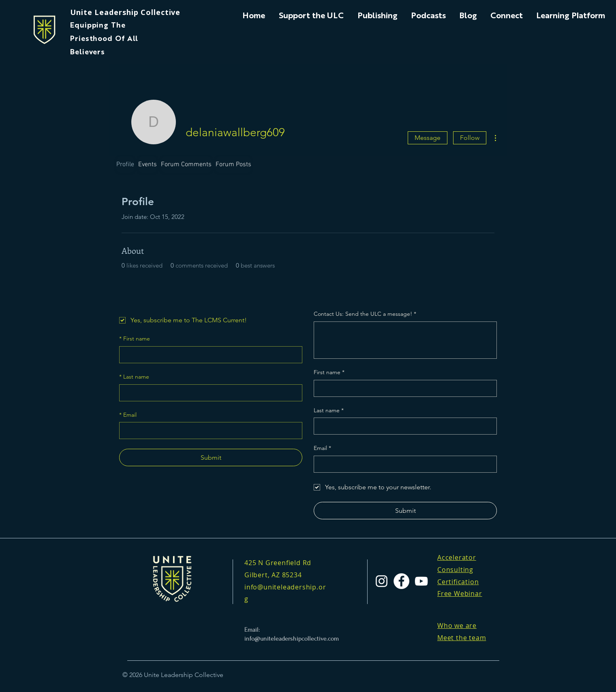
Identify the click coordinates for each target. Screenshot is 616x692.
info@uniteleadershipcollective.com (292, 638)
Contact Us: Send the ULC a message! (365, 314)
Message (428, 138)
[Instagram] (382, 581)
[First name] (208, 355)
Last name (134, 377)
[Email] (208, 431)
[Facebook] (401, 581)
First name (135, 339)
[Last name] (208, 393)
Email (128, 415)
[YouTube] (421, 581)
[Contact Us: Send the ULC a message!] (405, 340)
